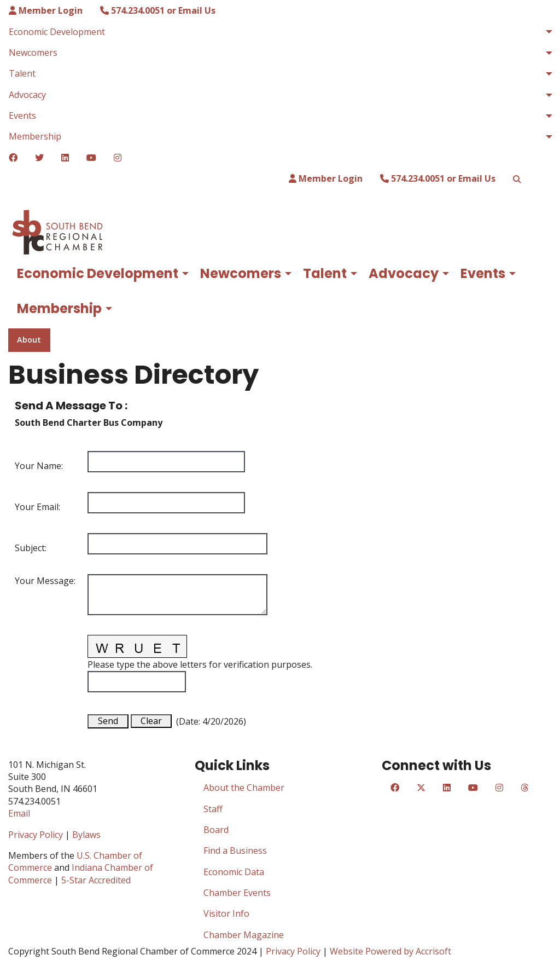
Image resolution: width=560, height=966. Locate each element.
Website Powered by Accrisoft (390, 951)
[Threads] (524, 788)
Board (216, 830)
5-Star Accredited (96, 880)
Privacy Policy (36, 835)
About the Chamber (244, 788)
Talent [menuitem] (22, 73)
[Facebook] (13, 158)
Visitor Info (226, 913)
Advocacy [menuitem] (27, 95)
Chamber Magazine (244, 935)
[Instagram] (118, 158)
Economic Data (234, 872)
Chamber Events (237, 893)
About (29, 340)
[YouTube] (91, 158)
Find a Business (235, 851)
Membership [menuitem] (35, 136)
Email (19, 813)
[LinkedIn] (65, 158)
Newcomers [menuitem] (33, 53)
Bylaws (86, 835)
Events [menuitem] (22, 115)
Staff (213, 809)
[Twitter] (39, 158)
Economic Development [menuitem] (57, 32)
